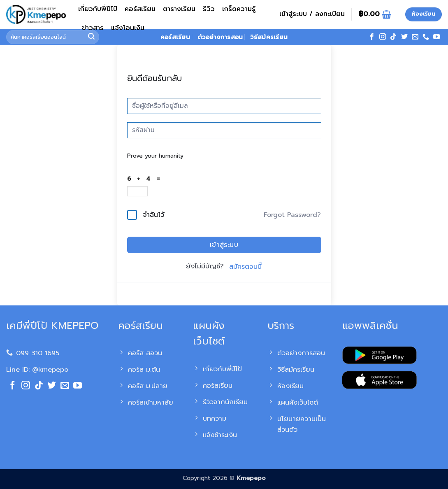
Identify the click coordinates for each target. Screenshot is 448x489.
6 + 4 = (146, 179)
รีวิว (209, 9)
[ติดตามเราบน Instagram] (383, 37)
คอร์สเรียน (140, 9)
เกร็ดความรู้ (239, 9)
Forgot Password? (292, 215)
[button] (312, 14)
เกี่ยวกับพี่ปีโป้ (98, 9)
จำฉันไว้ (154, 215)
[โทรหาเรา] (426, 37)
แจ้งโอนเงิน (128, 28)
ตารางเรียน (179, 9)
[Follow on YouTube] (436, 37)
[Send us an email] (415, 37)
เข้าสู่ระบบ (224, 245)
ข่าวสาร (93, 28)
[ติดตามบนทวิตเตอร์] (404, 37)
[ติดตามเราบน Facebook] (372, 37)
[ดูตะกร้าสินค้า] (375, 14)
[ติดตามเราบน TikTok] (393, 37)
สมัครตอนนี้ (245, 267)
